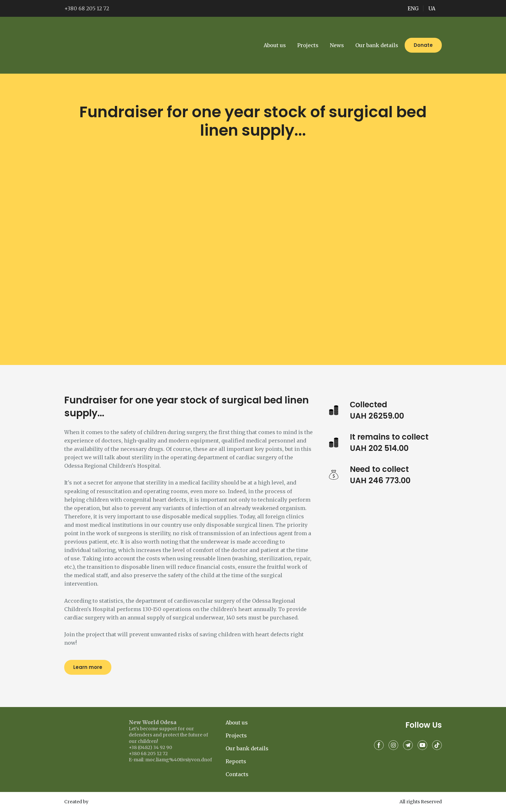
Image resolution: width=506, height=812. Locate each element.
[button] (423, 45)
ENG (413, 8)
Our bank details (377, 45)
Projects (308, 45)
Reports (236, 761)
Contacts (237, 774)
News (337, 45)
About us (275, 45)
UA (432, 8)
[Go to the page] (94, 45)
